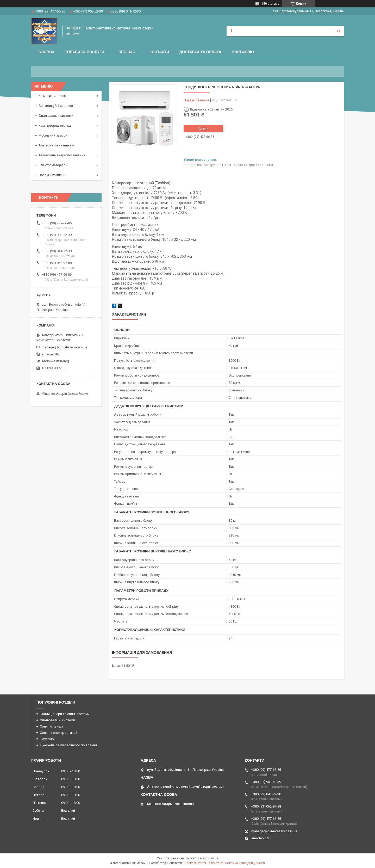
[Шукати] (339, 31)
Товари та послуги (85, 52)
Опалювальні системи (56, 116)
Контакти (159, 52)
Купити (203, 128)
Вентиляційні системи (56, 106)
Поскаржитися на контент (204, 863)
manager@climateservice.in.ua (65, 347)
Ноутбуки (47, 739)
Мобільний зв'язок (53, 135)
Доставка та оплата (200, 52)
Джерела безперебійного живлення (68, 745)
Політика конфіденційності (245, 863)
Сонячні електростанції (58, 733)
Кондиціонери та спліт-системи (65, 714)
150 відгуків (270, 4)
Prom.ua (213, 858)
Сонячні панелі (51, 726)
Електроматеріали (53, 165)
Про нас (127, 52)
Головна (45, 52)
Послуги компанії (52, 175)
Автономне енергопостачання (62, 155)
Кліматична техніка (53, 96)
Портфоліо (243, 52)
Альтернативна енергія (57, 145)
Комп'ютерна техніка (55, 125)
